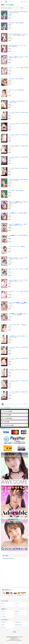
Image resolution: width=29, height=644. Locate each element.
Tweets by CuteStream (8, 558)
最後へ (26, 404)
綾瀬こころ (10, 327)
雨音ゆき (10, 104)
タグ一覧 (8, 606)
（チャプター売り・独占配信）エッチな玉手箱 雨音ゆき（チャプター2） (18, 158)
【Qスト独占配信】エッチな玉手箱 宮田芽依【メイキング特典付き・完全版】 (18, 337)
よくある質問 (8, 617)
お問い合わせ (8, 627)
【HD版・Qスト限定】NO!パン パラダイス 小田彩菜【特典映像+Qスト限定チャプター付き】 (18, 57)
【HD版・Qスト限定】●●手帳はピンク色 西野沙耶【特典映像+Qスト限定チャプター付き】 (18, 225)
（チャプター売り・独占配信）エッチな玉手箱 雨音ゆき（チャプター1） (18, 169)
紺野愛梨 (10, 15)
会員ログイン (8, 614)
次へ (23, 404)
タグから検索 (14, 422)
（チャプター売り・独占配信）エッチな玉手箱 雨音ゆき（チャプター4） (18, 135)
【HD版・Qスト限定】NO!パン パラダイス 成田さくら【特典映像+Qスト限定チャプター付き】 (18, 258)
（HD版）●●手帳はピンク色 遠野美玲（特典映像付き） (18, 214)
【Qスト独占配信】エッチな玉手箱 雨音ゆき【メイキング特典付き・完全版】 (18, 102)
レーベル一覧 (21, 603)
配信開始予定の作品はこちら (8, 429)
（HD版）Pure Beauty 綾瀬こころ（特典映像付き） (18, 325)
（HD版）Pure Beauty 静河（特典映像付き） (17, 90)
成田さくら (10, 261)
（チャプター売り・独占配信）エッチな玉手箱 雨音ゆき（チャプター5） (18, 124)
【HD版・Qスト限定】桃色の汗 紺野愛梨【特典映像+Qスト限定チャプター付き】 (18, 12)
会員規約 (8, 625)
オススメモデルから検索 (14, 425)
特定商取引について (8, 622)
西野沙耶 (10, 227)
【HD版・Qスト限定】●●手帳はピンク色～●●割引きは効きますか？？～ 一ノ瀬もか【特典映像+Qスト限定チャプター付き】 (18, 303)
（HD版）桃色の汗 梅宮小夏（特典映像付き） (17, 191)
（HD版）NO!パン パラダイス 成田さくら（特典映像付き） (18, 269)
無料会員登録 (21, 611)
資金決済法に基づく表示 (21, 625)
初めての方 (8, 611)
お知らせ (21, 614)
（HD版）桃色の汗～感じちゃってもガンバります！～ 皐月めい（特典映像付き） (18, 46)
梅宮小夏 (10, 183)
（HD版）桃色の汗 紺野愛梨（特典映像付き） (17, 23)
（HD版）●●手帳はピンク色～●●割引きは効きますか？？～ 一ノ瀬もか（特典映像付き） (18, 314)
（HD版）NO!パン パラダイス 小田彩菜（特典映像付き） (18, 68)
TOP (2, 408)
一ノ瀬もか (10, 306)
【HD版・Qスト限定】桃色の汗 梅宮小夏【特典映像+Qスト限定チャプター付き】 (18, 180)
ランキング (21, 606)
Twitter (6, 556)
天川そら (10, 249)
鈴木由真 (10, 81)
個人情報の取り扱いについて (21, 622)
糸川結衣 (10, 283)
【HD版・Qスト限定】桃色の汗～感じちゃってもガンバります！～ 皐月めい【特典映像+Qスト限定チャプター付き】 (18, 35)
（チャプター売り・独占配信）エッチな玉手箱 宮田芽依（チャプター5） (18, 359)
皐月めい (10, 37)
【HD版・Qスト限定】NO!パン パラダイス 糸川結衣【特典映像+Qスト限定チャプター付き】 (18, 281)
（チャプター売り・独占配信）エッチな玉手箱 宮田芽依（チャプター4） (18, 370)
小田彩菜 (10, 60)
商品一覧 (8, 603)
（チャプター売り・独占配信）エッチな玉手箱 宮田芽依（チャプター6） (18, 348)
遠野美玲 (10, 205)
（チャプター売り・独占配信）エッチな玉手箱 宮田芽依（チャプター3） (18, 381)
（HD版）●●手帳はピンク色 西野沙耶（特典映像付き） (18, 236)
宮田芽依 (10, 339)
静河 (9, 92)
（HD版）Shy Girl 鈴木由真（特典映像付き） (17, 79)
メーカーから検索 (14, 415)
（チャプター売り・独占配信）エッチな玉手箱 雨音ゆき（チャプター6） (18, 113)
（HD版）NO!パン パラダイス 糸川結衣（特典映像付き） (18, 292)
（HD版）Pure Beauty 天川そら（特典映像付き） (17, 247)
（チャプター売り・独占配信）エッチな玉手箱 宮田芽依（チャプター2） (18, 392)
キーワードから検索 (14, 411)
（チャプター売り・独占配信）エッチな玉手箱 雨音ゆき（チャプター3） (18, 146)
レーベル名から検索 (14, 418)
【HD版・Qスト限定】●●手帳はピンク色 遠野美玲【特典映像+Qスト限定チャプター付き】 (18, 202)
